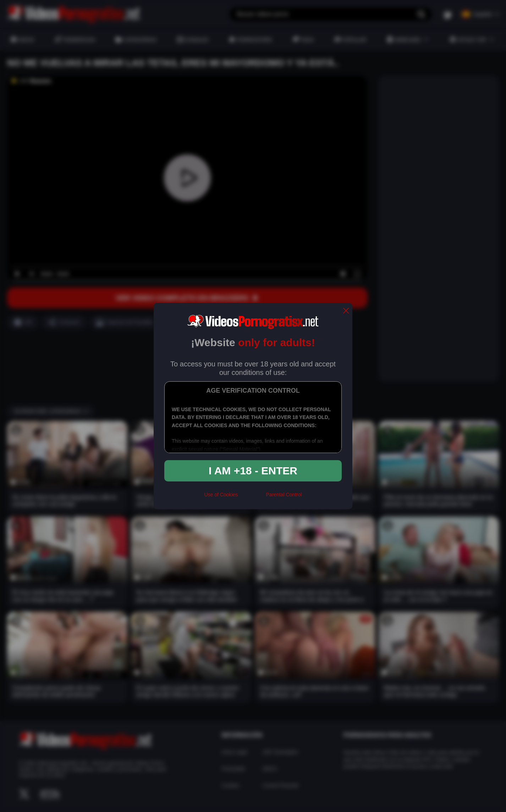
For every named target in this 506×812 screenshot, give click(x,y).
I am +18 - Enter (253, 471)
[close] (346, 311)
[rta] (252, 497)
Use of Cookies (221, 495)
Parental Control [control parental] (284, 495)
